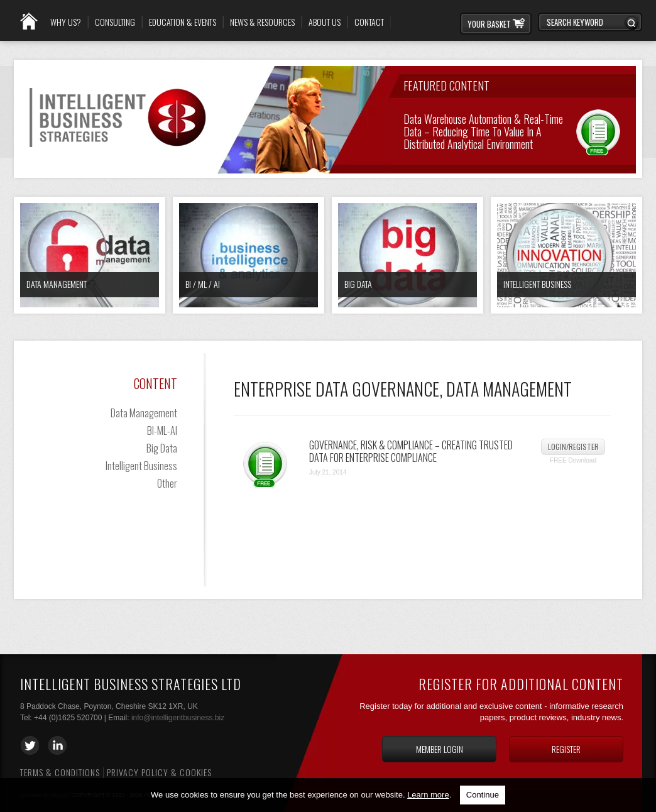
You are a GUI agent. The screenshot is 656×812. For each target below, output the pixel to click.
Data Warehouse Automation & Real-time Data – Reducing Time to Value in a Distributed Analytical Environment (483, 130)
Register (566, 749)
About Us (325, 22)
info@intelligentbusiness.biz (178, 718)
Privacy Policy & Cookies (159, 772)
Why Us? (66, 22)
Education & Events (183, 22)
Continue (483, 795)
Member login (440, 749)
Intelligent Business (537, 284)
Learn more (428, 795)
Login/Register (573, 447)
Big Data (358, 284)
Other (167, 483)
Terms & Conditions (60, 772)
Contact (369, 22)
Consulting (115, 22)
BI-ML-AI (162, 431)
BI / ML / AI (203, 284)
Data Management (57, 284)
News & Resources (262, 22)
